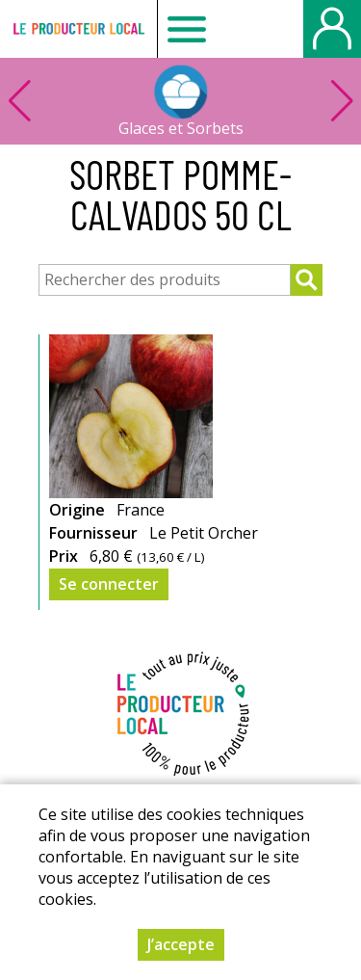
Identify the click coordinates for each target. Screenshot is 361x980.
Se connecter (109, 584)
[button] (342, 101)
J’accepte (181, 944)
